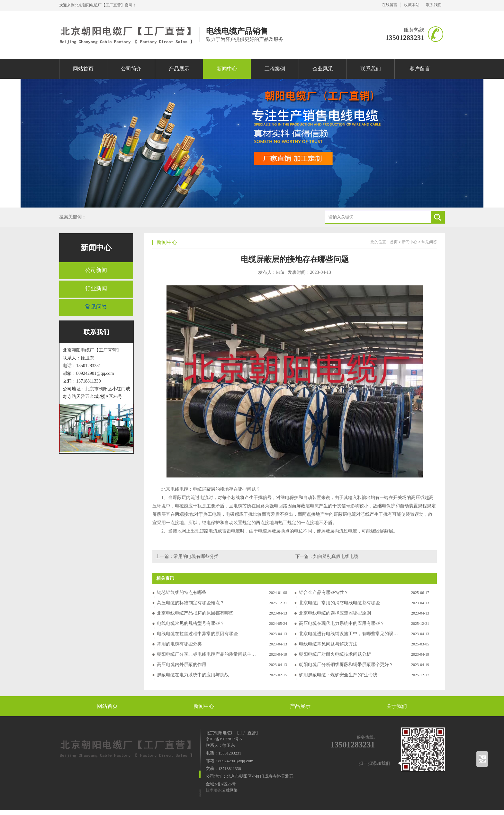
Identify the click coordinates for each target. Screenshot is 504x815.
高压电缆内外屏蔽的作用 (182, 665)
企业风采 (323, 69)
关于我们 (397, 706)
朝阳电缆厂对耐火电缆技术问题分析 (335, 654)
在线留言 (390, 5)
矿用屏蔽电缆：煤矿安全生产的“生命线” (339, 675)
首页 (394, 242)
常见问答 (96, 307)
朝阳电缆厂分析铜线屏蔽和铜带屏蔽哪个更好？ (346, 665)
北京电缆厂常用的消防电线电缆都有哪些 (339, 603)
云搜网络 (230, 790)
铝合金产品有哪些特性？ (324, 593)
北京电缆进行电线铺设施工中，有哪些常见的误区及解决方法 (349, 634)
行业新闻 (96, 288)
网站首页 (83, 69)
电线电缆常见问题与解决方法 (328, 644)
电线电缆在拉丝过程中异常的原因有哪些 (197, 634)
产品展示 (179, 69)
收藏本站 (412, 5)
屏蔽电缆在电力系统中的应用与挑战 (193, 675)
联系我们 (434, 5)
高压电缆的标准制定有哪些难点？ (191, 603)
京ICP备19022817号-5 (224, 739)
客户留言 (420, 69)
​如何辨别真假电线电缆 (336, 556)
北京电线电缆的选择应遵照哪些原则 (335, 613)
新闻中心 (227, 69)
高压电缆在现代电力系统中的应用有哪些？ (342, 623)
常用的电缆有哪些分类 (196, 556)
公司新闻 (96, 270)
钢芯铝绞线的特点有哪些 (182, 593)
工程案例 (275, 69)
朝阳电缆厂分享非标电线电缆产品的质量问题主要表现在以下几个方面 (207, 654)
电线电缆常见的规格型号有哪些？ (191, 623)
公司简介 (131, 69)
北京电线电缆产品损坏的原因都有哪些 (195, 613)
